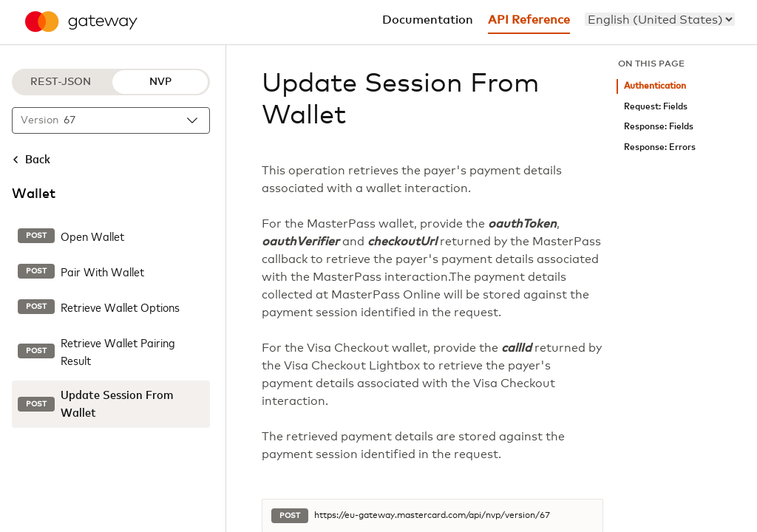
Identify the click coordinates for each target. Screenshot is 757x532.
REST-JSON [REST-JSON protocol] (61, 82)
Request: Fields (656, 107)
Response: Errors (660, 147)
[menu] (660, 19)
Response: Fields (659, 127)
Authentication (655, 86)
